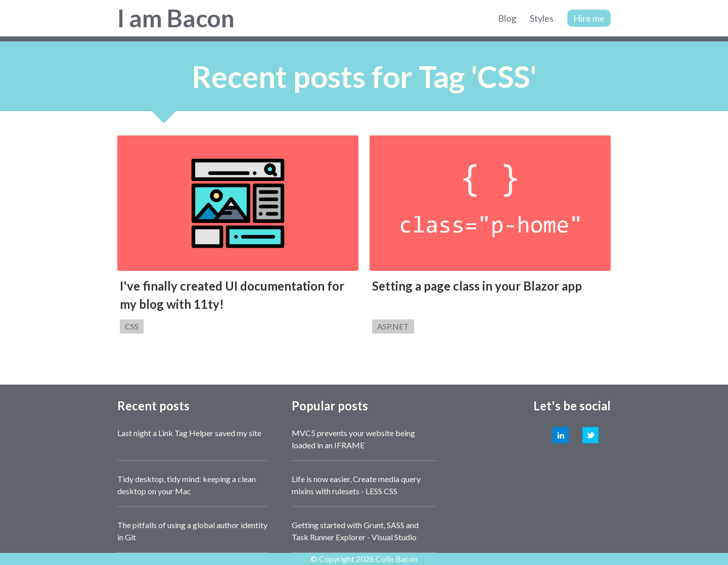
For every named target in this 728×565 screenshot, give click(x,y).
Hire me (589, 18)
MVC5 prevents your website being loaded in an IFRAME (353, 439)
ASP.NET (393, 326)
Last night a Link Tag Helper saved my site (189, 433)
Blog (507, 18)
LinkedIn (561, 435)
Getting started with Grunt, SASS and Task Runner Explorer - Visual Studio (355, 531)
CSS (132, 326)
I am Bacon (176, 18)
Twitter (590, 435)
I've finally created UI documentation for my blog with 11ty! (232, 295)
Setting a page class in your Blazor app (477, 286)
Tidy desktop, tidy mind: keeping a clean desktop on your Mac (187, 485)
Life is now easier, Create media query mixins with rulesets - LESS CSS (356, 485)
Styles (542, 18)
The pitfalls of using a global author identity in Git (192, 531)
